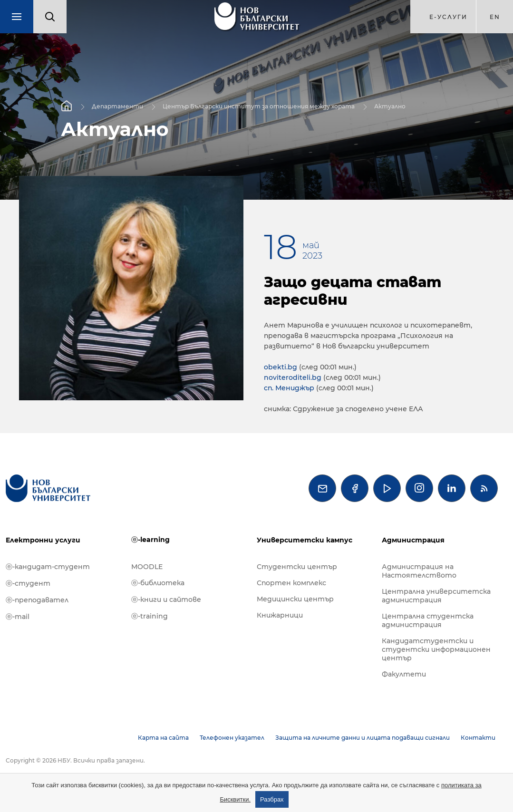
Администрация (413, 540)
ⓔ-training (150, 616)
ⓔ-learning (150, 540)
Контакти (478, 738)
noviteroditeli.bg (293, 377)
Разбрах (272, 799)
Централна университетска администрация (436, 596)
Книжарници (280, 615)
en (495, 17)
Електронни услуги (43, 540)
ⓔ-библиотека (158, 583)
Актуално (390, 106)
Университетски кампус (305, 540)
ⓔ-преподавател (37, 600)
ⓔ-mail (18, 617)
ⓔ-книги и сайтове (166, 599)
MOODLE (147, 567)
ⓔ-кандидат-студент (48, 567)
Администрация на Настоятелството (419, 571)
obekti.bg (281, 367)
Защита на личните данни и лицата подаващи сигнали (363, 738)
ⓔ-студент (28, 583)
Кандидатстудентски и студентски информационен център (436, 649)
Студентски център (297, 567)
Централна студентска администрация (428, 620)
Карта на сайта (163, 738)
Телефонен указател (232, 738)
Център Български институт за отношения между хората (259, 106)
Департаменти (117, 106)
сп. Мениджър (289, 388)
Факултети (404, 674)
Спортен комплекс (291, 583)
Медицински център (295, 599)
